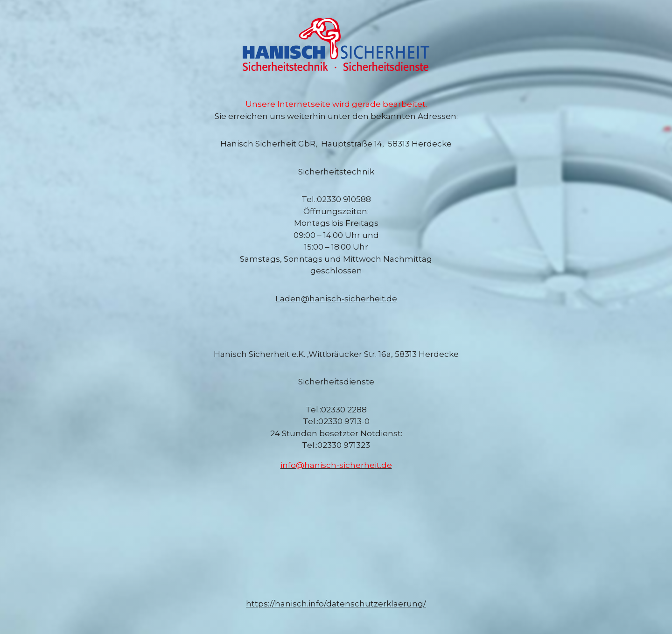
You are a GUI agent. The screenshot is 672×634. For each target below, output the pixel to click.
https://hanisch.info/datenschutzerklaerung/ (336, 604)
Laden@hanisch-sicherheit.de (336, 299)
